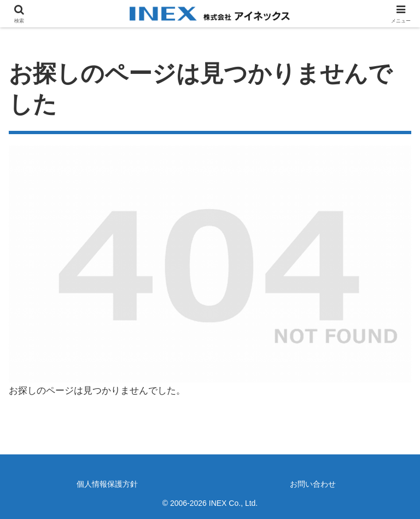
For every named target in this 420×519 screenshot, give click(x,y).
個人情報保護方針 (107, 484)
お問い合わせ (313, 484)
